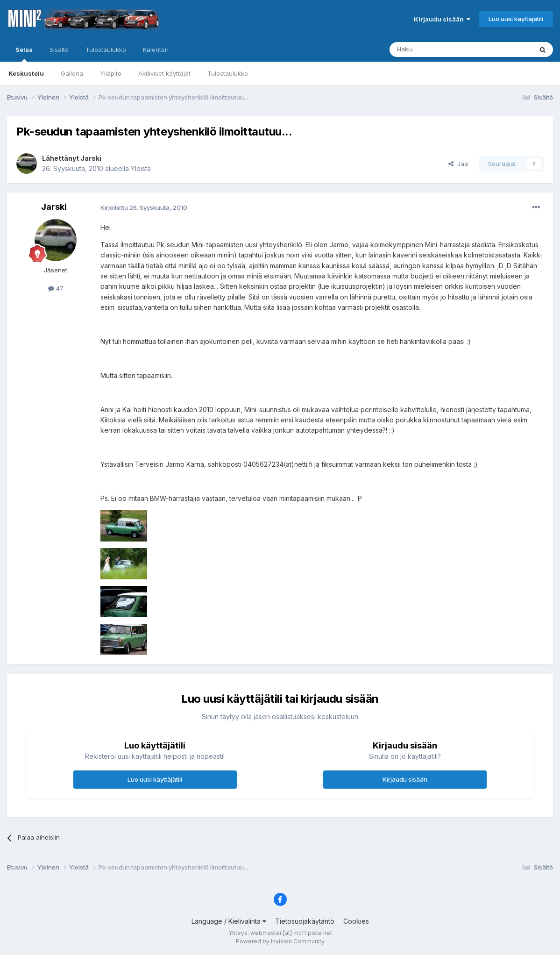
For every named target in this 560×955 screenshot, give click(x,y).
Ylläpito (111, 73)
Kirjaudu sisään (442, 19)
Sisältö (59, 50)
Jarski (91, 158)
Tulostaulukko (228, 73)
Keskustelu (26, 73)
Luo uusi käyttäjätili (516, 19)
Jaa (458, 164)
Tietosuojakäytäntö (305, 921)
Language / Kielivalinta (229, 921)
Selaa (24, 54)
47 (56, 288)
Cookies (356, 921)
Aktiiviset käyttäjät (164, 73)
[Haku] (437, 50)
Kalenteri (156, 50)
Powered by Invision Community (280, 941)
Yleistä (141, 168)
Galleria (72, 73)
